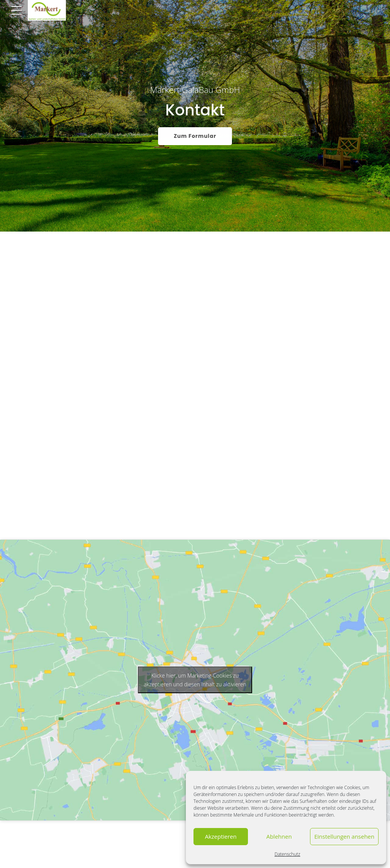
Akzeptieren (221, 836)
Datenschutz (288, 854)
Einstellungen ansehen (344, 836)
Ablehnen (279, 836)
